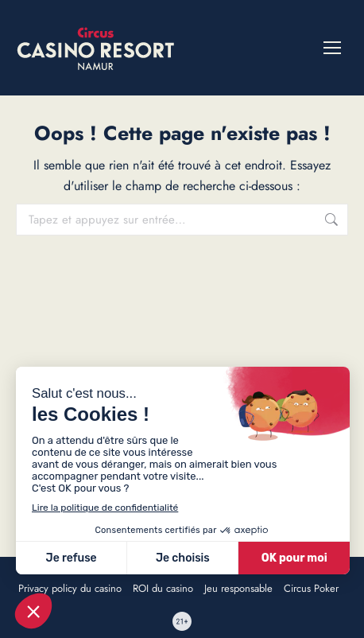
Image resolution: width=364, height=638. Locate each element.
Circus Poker (311, 589)
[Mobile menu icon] (332, 48)
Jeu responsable (238, 589)
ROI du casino (163, 589)
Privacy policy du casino (70, 589)
